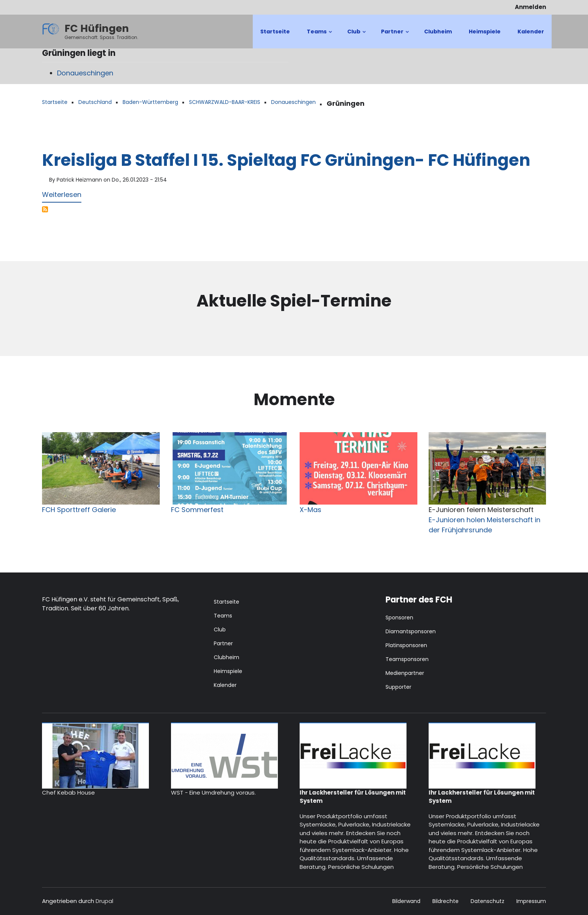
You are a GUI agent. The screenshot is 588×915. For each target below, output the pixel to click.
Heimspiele (228, 671)
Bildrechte (445, 901)
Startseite (226, 602)
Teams (223, 616)
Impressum (531, 901)
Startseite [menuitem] (275, 32)
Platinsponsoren (406, 645)
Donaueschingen (85, 73)
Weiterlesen (62, 196)
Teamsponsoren (407, 659)
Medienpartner (405, 673)
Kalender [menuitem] (531, 32)
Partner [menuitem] (395, 38)
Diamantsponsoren (411, 631)
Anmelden (530, 7)
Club (220, 630)
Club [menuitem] (357, 38)
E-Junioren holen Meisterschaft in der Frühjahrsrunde (484, 525)
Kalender (225, 685)
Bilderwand (406, 901)
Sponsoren (399, 618)
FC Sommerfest (197, 510)
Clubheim (226, 657)
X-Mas (310, 510)
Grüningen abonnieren (45, 209)
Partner (223, 643)
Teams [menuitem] (320, 38)
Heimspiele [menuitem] (485, 32)
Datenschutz (487, 901)
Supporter (398, 687)
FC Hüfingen (97, 28)
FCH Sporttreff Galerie (79, 510)
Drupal (104, 901)
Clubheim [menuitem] (438, 32)
